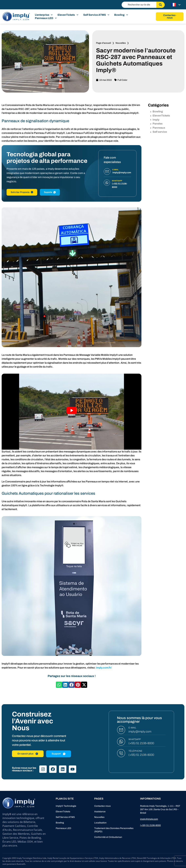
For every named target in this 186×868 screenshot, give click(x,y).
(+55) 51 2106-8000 (141, 743)
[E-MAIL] (121, 730)
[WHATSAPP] (121, 742)
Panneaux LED (46, 18)
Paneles (157, 124)
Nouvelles (121, 43)
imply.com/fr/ (104, 668)
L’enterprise (44, 15)
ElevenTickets (68, 15)
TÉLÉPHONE (135, 751)
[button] (59, 685)
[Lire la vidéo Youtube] (72, 410)
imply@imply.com (140, 732)
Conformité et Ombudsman (108, 837)
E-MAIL (132, 728)
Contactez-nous (102, 806)
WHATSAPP (135, 739)
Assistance (100, 812)
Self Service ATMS (96, 15)
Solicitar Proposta (22, 192)
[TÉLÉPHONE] (121, 753)
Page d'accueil (103, 43)
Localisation (100, 823)
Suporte (50, 192)
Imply (155, 120)
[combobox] (139, 5)
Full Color (122, 80)
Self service (159, 132)
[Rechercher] (161, 5)
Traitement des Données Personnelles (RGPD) (114, 830)
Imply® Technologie (66, 806)
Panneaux (158, 128)
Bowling (121, 15)
